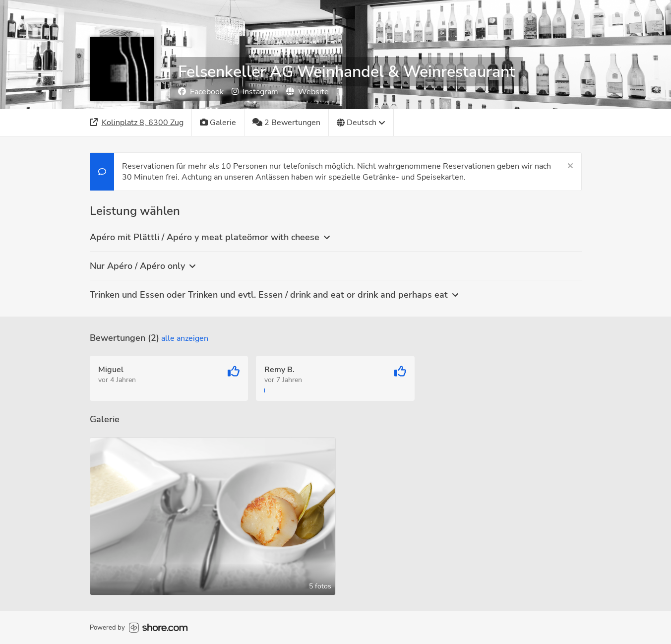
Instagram (255, 92)
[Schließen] (570, 166)
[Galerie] (218, 123)
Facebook (201, 92)
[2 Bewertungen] (287, 123)
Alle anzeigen (185, 338)
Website (307, 92)
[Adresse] (137, 123)
